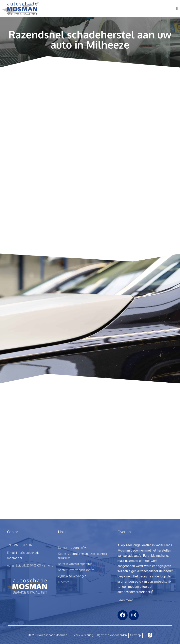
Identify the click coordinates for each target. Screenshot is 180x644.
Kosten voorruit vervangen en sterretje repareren (83, 556)
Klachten (64, 582)
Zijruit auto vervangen (72, 576)
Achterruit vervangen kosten (76, 570)
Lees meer (125, 600)
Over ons (125, 532)
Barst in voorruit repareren (75, 564)
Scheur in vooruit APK (72, 548)
